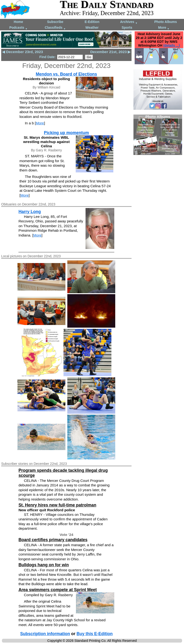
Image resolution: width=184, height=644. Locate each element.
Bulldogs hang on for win (44, 565)
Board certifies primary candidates (53, 540)
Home (18, 22)
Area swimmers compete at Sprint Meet (58, 590)
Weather (92, 28)
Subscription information (45, 634)
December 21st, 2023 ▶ (111, 52)
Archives (129, 22)
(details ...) (171, 45)
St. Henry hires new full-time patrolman (57, 505)
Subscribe (55, 22)
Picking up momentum (66, 133)
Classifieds (55, 28)
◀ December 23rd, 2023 (23, 52)
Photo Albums (166, 22)
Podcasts (18, 28)
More (164, 28)
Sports (127, 28)
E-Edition (92, 22)
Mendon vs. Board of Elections (66, 74)
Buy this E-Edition (95, 634)
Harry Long (30, 212)
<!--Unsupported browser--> (158, 135)
